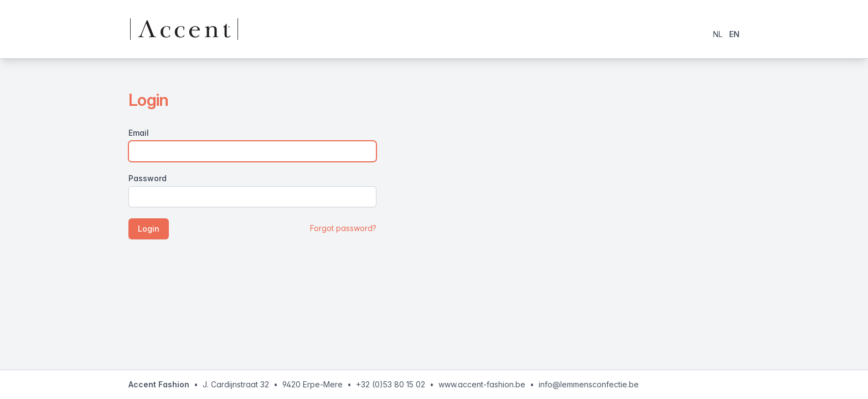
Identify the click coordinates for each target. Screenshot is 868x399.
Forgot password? (343, 228)
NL (718, 34)
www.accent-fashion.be (482, 384)
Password (148, 178)
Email (139, 133)
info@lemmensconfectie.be (589, 384)
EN (734, 34)
